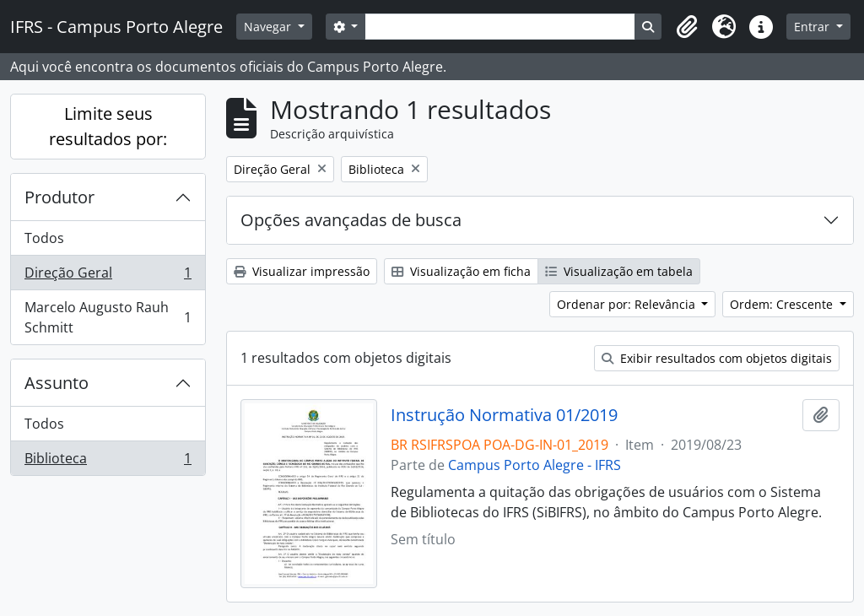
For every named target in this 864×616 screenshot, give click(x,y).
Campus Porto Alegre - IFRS (535, 465)
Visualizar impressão (302, 271)
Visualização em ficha (461, 271)
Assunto (57, 383)
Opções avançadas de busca (351, 220)
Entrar (813, 27)
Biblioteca (108, 462)
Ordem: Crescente (783, 304)
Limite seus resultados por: (108, 126)
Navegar (269, 27)
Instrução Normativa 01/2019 (504, 415)
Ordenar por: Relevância (628, 304)
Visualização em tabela (619, 271)
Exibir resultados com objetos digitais (717, 358)
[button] (687, 27)
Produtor (59, 197)
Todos (44, 238)
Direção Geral (108, 276)
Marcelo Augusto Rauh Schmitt (108, 317)
